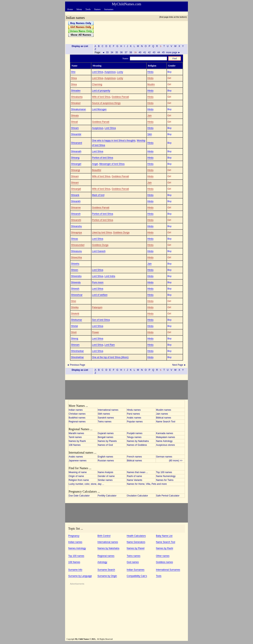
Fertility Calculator (107, 496)
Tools (159, 576)
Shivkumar (77, 320)
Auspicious (110, 72)
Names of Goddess (137, 445)
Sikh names (104, 414)
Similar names (105, 480)
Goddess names (164, 562)
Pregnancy (74, 536)
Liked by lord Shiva (102, 233)
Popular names (135, 422)
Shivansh (76, 214)
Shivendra (76, 276)
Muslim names (164, 410)
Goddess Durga (121, 233)
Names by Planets (107, 441)
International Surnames (168, 570)
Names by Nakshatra (138, 441)
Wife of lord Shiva (101, 97)
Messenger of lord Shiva (112, 164)
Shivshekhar (77, 357)
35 (117, 52)
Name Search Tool (166, 422)
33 (107, 52)
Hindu (150, 72)
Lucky (120, 72)
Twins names (105, 422)
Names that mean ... (137, 472)
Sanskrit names (106, 418)
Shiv (73, 72)
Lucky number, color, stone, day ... (86, 484)
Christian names (77, 414)
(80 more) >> (177, 461)
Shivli (74, 332)
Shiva (74, 78)
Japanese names (77, 461)
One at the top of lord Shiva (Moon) (110, 357)
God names (133, 562)
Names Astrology (77, 548)
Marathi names (76, 433)
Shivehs (75, 264)
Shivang (75, 158)
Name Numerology (166, 476)
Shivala (75, 116)
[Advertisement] (139, 31)
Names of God (105, 445)
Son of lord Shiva (101, 320)
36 (121, 52)
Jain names (162, 414)
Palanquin (97, 307)
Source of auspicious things (106, 103)
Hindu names (134, 410)
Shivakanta (77, 97)
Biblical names (164, 418)
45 (163, 52)
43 (154, 52)
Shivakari (76, 103)
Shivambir (76, 134)
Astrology (102, 562)
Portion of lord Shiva (103, 158)
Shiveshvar (77, 295)
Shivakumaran (78, 109)
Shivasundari (78, 245)
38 (131, 52)
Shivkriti (75, 314)
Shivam (75, 128)
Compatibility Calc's (137, 576)
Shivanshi (76, 220)
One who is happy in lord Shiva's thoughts (114, 141)
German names (164, 457)
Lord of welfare (100, 295)
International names (108, 410)
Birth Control (104, 536)
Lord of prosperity (101, 91)
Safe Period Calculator (168, 496)
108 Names (75, 445)
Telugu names (134, 437)
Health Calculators (136, 536)
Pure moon (98, 282)
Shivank (75, 195)
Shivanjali (76, 189)
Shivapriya (76, 233)
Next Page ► (179, 365)
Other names (163, 556)
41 (145, 52)
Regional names (77, 422)
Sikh (150, 134)
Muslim (151, 84)
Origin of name (76, 476)
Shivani (75, 176)
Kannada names (165, 433)
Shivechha (76, 257)
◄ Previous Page (76, 365)
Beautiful (97, 170)
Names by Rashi (77, 441)
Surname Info (75, 570)
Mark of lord (98, 195)
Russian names (106, 461)
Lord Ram (110, 345)
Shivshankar (77, 351)
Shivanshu (76, 226)
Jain (149, 116)
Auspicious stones (166, 445)
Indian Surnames (136, 570)
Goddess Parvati (120, 97)
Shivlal (74, 326)
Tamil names (75, 437)
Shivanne (76, 208)
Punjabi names (135, 433)
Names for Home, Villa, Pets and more (147, 484)
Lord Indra (110, 276)
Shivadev (76, 91)
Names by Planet (136, 548)
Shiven (75, 270)
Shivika (75, 307)
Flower (96, 332)
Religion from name (79, 480)
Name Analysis (106, 472)
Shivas (74, 239)
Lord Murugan (99, 109)
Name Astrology (164, 441)
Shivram (75, 345)
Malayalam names (166, 437)
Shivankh (76, 201)
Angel (95, 164)
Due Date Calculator (79, 496)
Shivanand (77, 143)
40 (140, 52)
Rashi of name (134, 476)
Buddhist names (77, 418)
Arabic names (134, 418)
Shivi (73, 301)
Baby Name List (164, 536)
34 (112, 52)
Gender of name (106, 476)
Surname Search (106, 570)
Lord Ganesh (99, 251)
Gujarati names (106, 433)
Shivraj (75, 339)
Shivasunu (76, 251)
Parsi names (133, 414)
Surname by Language (80, 576)
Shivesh (75, 289)
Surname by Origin (107, 576)
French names (134, 457)
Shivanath (76, 151)
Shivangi (75, 170)
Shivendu (76, 282)
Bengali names (106, 437)
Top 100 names (164, 472)
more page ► (173, 52)
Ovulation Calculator (137, 496)
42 (149, 52)
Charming (97, 84)
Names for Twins (165, 480)
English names (106, 457)
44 (159, 52)
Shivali (74, 122)
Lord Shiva (98, 72)
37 (126, 52)
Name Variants (134, 480)
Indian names (76, 410)
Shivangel (76, 164)
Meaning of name (78, 472)
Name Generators (136, 542)
